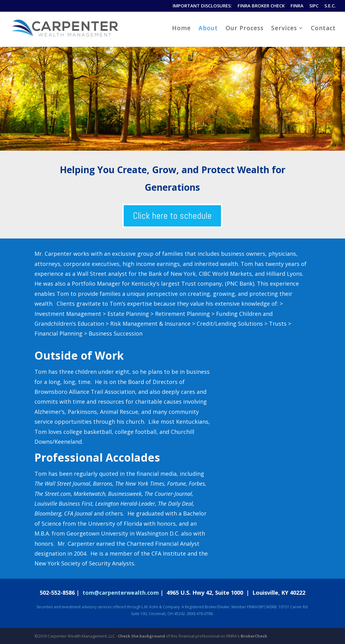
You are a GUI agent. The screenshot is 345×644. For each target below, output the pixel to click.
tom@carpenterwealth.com (121, 593)
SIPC (314, 6)
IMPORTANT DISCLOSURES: (202, 6)
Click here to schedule (172, 216)
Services (284, 29)
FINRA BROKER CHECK (261, 6)
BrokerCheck (254, 636)
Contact (323, 29)
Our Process (245, 29)
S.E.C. (330, 6)
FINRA (297, 6)
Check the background (141, 636)
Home (181, 29)
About (208, 29)
